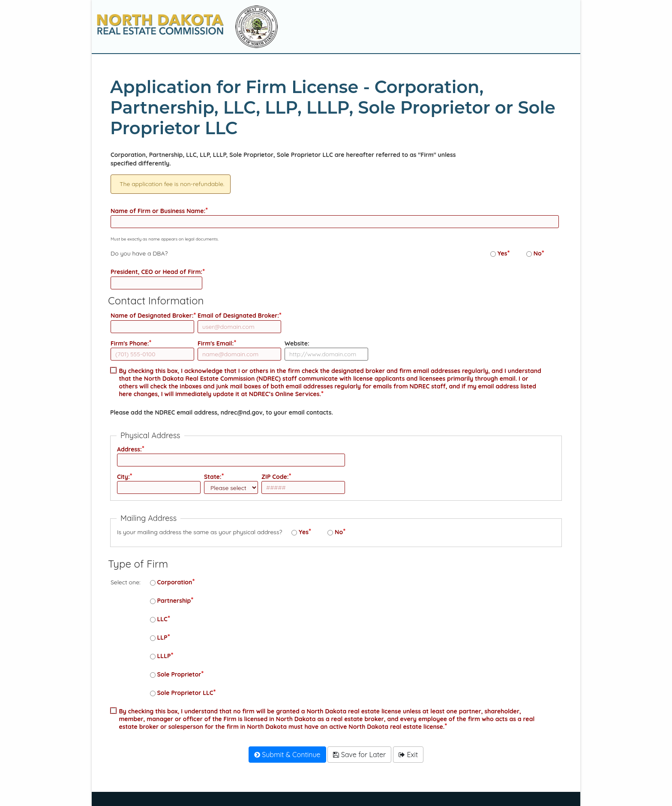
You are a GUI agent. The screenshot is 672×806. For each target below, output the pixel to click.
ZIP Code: (275, 477)
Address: (129, 449)
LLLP (164, 656)
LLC (162, 619)
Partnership (174, 601)
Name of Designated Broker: (152, 316)
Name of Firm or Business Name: (158, 211)
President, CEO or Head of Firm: (156, 272)
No (538, 253)
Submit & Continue (287, 755)
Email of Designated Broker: (238, 316)
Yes (502, 253)
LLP (162, 638)
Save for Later (359, 755)
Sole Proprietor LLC (185, 693)
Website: (297, 343)
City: (123, 477)
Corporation (175, 582)
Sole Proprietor (179, 674)
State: (213, 477)
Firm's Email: (216, 343)
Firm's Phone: (130, 343)
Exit (408, 755)
